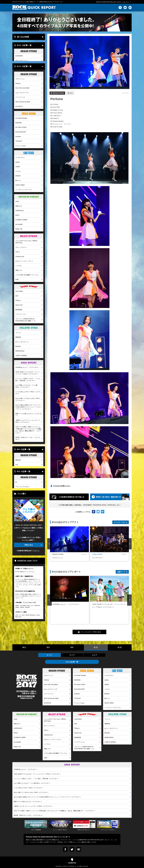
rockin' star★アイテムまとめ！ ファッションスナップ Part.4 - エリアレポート (29, 360)
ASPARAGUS (29, 198)
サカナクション (29, 66)
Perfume (29, 71)
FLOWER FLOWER (29, 207)
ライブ (72, 655)
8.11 (96, 647)
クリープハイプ (29, 85)
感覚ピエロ (29, 258)
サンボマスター (29, 145)
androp (29, 150)
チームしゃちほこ (29, 133)
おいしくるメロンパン (29, 329)
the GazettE (29, 212)
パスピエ (29, 159)
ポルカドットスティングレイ (29, 249)
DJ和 (29, 267)
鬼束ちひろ (29, 193)
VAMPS (29, 154)
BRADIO (29, 163)
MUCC (29, 203)
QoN (29, 283)
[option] (69, 544)
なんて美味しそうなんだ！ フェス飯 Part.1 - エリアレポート (29, 374)
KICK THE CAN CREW (29, 76)
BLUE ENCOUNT (29, 119)
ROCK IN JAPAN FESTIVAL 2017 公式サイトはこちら (113, 2)
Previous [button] (49, 544)
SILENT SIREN (29, 173)
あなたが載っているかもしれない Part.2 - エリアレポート (29, 387)
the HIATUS (29, 94)
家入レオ (29, 168)
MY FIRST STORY (29, 115)
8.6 (72, 647)
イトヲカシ (29, 253)
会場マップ (121, 572)
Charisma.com (29, 244)
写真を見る (33, 505)
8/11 (70, 93)
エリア (94, 655)
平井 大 (29, 239)
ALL (24, 647)
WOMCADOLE (29, 338)
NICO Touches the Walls (29, 89)
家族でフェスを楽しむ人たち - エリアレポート (29, 402)
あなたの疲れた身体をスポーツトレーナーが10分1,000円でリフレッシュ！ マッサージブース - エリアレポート (29, 394)
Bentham (29, 334)
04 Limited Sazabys (29, 106)
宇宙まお (29, 288)
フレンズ (29, 320)
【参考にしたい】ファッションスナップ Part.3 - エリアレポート (29, 409)
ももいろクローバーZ (29, 80)
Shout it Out (29, 293)
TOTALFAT (29, 129)
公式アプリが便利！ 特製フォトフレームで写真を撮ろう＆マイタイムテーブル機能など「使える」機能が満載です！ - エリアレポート (29, 417)
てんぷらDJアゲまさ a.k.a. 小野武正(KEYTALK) (29, 229)
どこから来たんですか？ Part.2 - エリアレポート (29, 380)
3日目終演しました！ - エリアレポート (29, 355)
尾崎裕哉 (29, 325)
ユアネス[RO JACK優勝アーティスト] (29, 262)
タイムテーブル (119, 522)
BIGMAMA (29, 110)
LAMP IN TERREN (29, 343)
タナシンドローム (29, 235)
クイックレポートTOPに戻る (91, 632)
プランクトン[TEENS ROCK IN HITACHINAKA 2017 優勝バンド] (29, 307)
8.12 (120, 647)
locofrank (29, 124)
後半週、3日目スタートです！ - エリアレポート (29, 426)
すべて (49, 655)
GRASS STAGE (57, 93)
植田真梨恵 (29, 297)
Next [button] (129, 544)
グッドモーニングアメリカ (29, 177)
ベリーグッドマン (29, 302)
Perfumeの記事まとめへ (62, 486)
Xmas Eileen (29, 279)
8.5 (48, 647)
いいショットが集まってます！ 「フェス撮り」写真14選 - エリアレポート (29, 367)
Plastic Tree (29, 216)
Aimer (29, 189)
